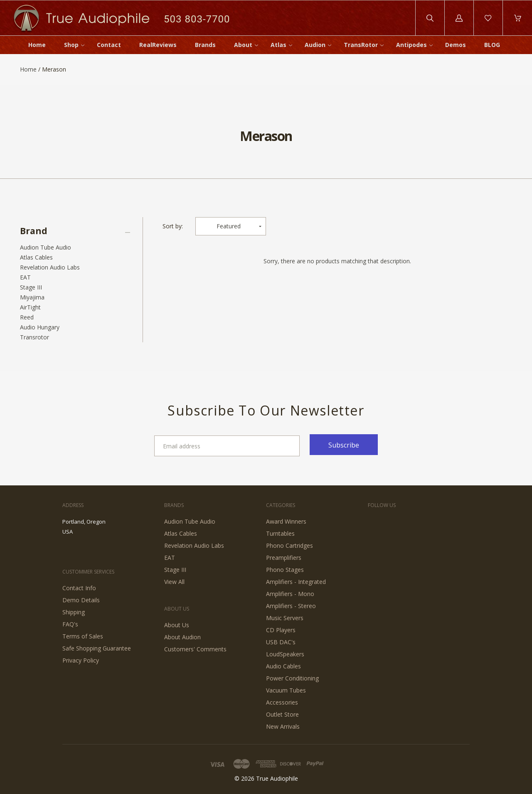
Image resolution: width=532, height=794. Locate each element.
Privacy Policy (81, 660)
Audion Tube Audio (46, 247)
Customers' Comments (195, 649)
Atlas (278, 45)
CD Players (281, 630)
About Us (177, 625)
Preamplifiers (284, 558)
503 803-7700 (197, 19)
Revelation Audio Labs (50, 267)
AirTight (30, 307)
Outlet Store (282, 714)
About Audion (182, 637)
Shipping (74, 612)
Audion (315, 45)
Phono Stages (285, 570)
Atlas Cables (36, 257)
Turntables (280, 533)
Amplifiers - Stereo (291, 606)
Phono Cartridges (289, 545)
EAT (25, 277)
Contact (109, 45)
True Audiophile (277, 778)
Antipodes (411, 45)
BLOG (492, 45)
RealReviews (158, 45)
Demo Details (81, 600)
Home (37, 45)
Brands (205, 45)
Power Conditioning (292, 678)
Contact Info (79, 588)
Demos (456, 45)
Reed (27, 317)
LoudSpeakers (285, 654)
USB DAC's (281, 642)
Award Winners (286, 521)
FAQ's (70, 624)
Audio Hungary (40, 327)
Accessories (282, 702)
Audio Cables (283, 666)
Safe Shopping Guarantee (97, 648)
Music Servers (285, 618)
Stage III (31, 287)
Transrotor (34, 337)
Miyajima (32, 297)
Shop (71, 45)
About (243, 45)
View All (174, 582)
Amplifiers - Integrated (296, 582)
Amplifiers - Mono (290, 594)
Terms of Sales (83, 636)
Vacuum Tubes (286, 690)
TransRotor (361, 45)
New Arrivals (283, 726)
